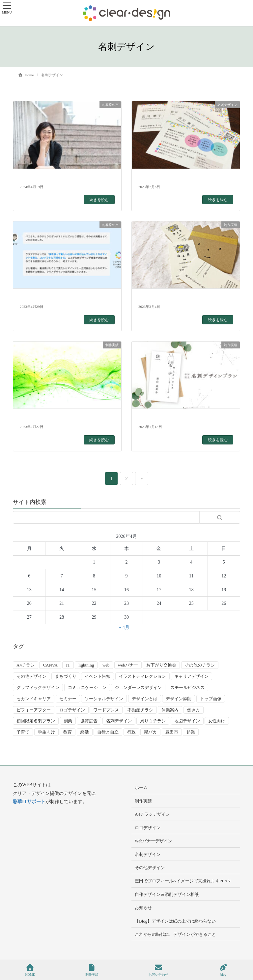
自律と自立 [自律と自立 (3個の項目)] (108, 732)
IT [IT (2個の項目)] (68, 665)
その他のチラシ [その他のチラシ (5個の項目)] (200, 665)
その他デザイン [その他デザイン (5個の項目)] (31, 676)
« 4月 (124, 627)
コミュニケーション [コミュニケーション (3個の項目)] (87, 687)
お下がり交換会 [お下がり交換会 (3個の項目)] (161, 665)
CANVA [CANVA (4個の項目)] (50, 665)
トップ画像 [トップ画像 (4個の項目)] (211, 699)
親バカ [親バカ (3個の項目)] (150, 732)
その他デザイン (150, 868)
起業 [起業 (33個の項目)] (191, 732)
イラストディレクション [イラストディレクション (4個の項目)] (142, 676)
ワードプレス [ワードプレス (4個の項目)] (106, 710)
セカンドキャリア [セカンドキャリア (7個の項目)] (34, 699)
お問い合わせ (158, 970)
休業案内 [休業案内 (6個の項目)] (170, 710)
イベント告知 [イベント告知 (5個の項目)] (98, 676)
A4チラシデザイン (152, 814)
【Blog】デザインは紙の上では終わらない (175, 921)
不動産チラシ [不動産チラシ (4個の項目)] (140, 710)
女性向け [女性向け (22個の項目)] (217, 721)
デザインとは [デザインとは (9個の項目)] (145, 699)
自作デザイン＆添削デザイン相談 (167, 894)
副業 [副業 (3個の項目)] (68, 721)
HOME (30, 970)
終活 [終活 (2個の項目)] (85, 732)
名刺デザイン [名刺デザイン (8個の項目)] (119, 721)
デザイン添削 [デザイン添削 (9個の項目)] (179, 699)
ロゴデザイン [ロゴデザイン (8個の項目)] (72, 710)
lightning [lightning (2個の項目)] (86, 665)
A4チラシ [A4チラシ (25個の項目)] (26, 665)
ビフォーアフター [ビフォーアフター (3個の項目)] (34, 710)
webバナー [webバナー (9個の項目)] (128, 665)
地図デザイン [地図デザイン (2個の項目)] (187, 721)
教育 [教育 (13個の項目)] (68, 732)
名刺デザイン (148, 854)
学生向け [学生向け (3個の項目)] (46, 732)
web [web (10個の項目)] (106, 665)
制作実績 (143, 801)
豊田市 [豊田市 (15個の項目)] (172, 732)
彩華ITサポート (29, 802)
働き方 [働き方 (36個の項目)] (194, 710)
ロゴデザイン (148, 828)
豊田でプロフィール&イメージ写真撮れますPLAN (183, 881)
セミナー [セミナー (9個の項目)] (68, 699)
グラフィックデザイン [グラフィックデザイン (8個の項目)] (38, 687)
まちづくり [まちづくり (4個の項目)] (66, 676)
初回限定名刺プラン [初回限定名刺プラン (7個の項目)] (36, 721)
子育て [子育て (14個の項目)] (23, 732)
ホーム (141, 787)
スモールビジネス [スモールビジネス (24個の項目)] (187, 687)
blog (223, 970)
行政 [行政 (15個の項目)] (131, 732)
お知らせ (143, 908)
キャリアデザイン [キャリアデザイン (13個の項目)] (191, 676)
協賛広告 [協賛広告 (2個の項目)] (89, 721)
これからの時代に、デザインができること (175, 934)
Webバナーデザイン (154, 841)
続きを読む (99, 200)
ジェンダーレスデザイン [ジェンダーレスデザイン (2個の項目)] (138, 687)
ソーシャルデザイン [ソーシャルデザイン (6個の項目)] (104, 699)
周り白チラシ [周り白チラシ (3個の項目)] (153, 721)
